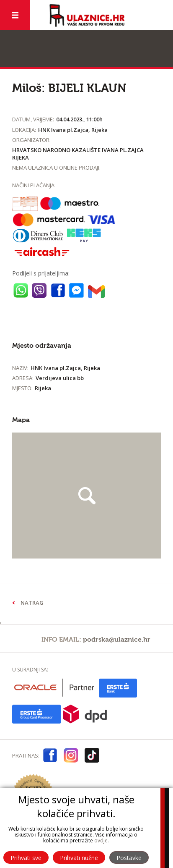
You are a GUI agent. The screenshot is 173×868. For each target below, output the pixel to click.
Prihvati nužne (79, 858)
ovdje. (102, 840)
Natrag (32, 603)
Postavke (129, 858)
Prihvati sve (26, 858)
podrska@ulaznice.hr (117, 640)
